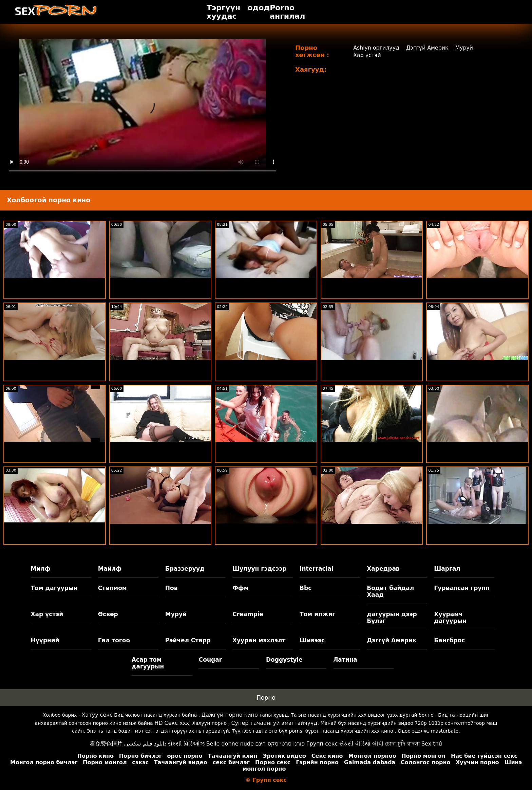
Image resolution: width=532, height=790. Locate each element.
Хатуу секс (97, 715)
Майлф (110, 569)
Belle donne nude (230, 744)
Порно (266, 698)
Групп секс (322, 744)
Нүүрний (45, 640)
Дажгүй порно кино (230, 715)
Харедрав (383, 569)
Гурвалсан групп (462, 588)
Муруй (465, 48)
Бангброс (449, 640)
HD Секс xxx (172, 723)
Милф (41, 569)
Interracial (317, 569)
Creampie (248, 614)
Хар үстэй (367, 55)
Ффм (241, 588)
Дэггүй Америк (427, 48)
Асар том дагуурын (148, 663)
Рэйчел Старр (188, 640)
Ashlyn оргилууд (376, 48)
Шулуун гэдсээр (259, 569)
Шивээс (312, 640)
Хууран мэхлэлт (259, 640)
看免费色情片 (106, 744)
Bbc (306, 588)
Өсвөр (108, 614)
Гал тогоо (114, 640)
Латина (345, 660)
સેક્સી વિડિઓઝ (186, 744)
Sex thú (432, 744)
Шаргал (447, 569)
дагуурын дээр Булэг (392, 618)
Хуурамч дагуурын (450, 618)
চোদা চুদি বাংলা (402, 744)
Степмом (112, 588)
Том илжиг (317, 614)
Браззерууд (185, 569)
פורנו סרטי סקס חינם (280, 744)
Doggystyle (284, 660)
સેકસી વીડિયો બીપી (361, 744)
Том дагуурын (54, 588)
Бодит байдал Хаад (390, 591)
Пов (172, 588)
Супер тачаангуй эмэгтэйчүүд (274, 723)
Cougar (210, 660)
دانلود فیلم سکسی (145, 744)
